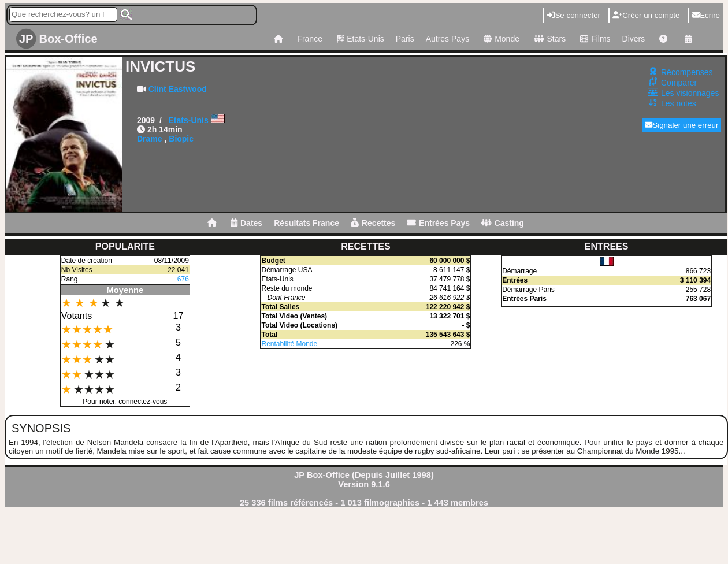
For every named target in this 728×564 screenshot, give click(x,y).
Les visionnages (690, 93)
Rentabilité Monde (289, 344)
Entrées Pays (438, 223)
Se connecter (574, 15)
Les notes (679, 103)
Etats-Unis (359, 39)
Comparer (679, 83)
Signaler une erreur (681, 125)
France (310, 39)
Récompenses (687, 72)
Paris (405, 39)
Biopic (181, 139)
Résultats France (307, 223)
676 (183, 279)
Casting (503, 223)
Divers (634, 39)
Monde (500, 39)
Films (594, 39)
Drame (150, 139)
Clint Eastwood (178, 89)
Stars (548, 39)
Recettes (373, 223)
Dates (246, 223)
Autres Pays (447, 39)
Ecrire (706, 15)
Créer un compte (646, 15)
